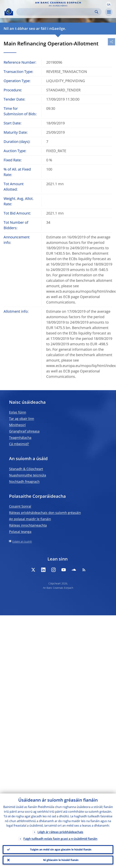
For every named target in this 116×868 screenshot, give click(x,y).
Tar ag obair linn (22, 419)
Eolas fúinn (18, 412)
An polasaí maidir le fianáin (30, 519)
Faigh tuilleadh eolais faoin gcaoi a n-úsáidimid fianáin (60, 839)
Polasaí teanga (20, 532)
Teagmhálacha (20, 438)
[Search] (56, 12)
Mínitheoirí (17, 425)
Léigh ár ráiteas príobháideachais (60, 832)
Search (97, 12)
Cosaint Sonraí (20, 506)
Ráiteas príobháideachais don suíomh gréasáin (45, 513)
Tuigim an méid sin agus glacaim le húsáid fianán (61, 849)
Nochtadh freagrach (24, 481)
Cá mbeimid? (19, 444)
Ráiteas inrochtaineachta (28, 525)
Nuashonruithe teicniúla (28, 475)
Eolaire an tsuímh (22, 541)
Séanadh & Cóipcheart (26, 469)
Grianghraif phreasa (24, 431)
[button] (109, 4)
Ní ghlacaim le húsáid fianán (61, 860)
